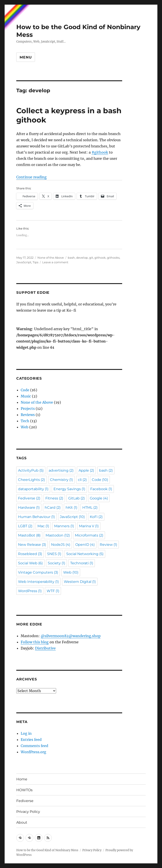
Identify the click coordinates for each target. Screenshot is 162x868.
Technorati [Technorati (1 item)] (82, 563)
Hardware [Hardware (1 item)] (29, 507)
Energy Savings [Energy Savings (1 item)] (69, 489)
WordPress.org (33, 752)
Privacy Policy (28, 812)
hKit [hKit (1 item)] (71, 507)
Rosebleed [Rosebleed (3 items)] (30, 554)
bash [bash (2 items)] (106, 470)
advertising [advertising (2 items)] (61, 470)
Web (25, 427)
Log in (26, 733)
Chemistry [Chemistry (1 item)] (61, 480)
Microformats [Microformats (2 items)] (89, 535)
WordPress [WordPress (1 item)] (30, 591)
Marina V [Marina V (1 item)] (89, 526)
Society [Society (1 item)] (56, 563)
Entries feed (31, 740)
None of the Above (51, 258)
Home (22, 779)
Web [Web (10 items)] (71, 572)
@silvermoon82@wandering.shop (71, 636)
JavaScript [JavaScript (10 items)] (72, 517)
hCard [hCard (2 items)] (53, 507)
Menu (26, 57)
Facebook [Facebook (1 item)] (101, 489)
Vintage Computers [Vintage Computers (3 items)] (38, 572)
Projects (28, 409)
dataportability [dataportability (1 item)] (33, 489)
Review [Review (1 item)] (108, 545)
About (22, 822)
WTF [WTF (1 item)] (53, 591)
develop (82, 258)
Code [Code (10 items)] (100, 480)
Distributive (45, 648)
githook (100, 258)
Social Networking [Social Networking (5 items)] (85, 554)
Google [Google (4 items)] (99, 498)
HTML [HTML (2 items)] (90, 507)
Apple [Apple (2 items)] (86, 470)
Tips (35, 262)
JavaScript (24, 262)
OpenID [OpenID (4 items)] (85, 545)
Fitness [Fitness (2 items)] (54, 498)
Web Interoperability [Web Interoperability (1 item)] (38, 582)
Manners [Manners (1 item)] (64, 526)
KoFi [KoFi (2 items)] (96, 517)
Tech (25, 421)
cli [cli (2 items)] (82, 480)
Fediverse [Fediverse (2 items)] (29, 498)
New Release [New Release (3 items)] (32, 545)
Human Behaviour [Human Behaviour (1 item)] (36, 517)
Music (26, 396)
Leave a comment (55, 262)
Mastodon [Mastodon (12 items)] (58, 535)
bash (71, 258)
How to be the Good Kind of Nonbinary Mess (47, 850)
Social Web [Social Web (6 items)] (30, 563)
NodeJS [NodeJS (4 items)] (61, 545)
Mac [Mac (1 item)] (43, 526)
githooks (113, 258)
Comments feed (34, 746)
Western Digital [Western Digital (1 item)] (80, 582)
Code (25, 390)
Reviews (28, 415)
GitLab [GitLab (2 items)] (76, 498)
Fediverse (25, 801)
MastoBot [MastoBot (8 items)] (29, 535)
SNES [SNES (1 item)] (54, 554)
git (91, 258)
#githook (100, 152)
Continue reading (31, 177)
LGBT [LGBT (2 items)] (25, 526)
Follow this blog (35, 642)
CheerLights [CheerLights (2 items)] (31, 480)
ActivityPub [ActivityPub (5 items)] (31, 470)
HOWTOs (24, 790)
